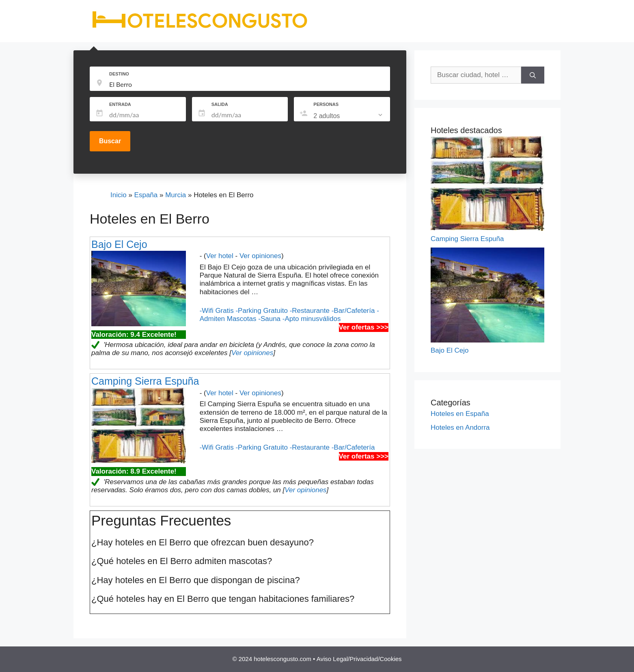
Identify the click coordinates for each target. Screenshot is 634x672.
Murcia (176, 195)
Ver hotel (220, 256)
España (146, 195)
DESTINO (119, 74)
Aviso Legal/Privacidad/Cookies (359, 659)
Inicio (119, 195)
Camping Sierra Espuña (145, 381)
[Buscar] (533, 75)
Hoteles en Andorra (460, 428)
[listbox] (349, 116)
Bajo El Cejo (119, 244)
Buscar (110, 141)
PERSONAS (326, 104)
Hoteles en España (460, 414)
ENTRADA (120, 104)
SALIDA (220, 104)
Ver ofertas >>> (364, 327)
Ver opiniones (260, 256)
